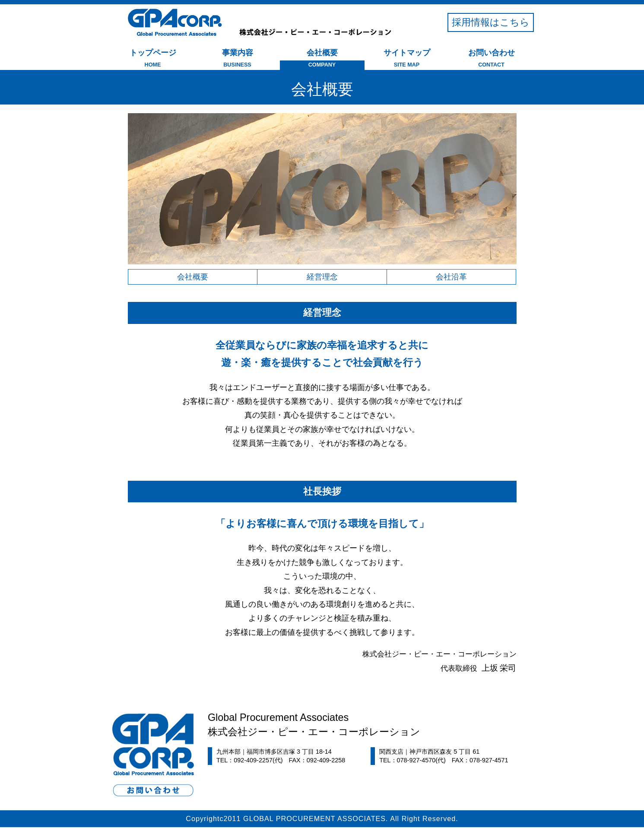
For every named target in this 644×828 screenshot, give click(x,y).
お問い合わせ (492, 59)
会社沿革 (451, 277)
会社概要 (322, 59)
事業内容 (238, 59)
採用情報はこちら (491, 22)
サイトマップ (407, 59)
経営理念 (322, 277)
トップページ (153, 59)
